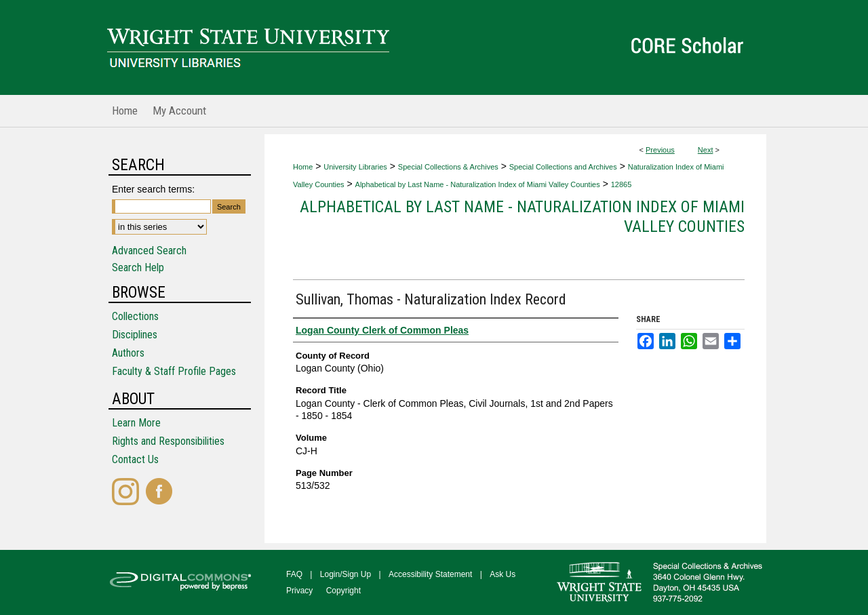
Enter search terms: (153, 189)
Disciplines (135, 335)
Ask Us (502, 574)
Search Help (138, 267)
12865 (622, 184)
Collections (135, 316)
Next (706, 150)
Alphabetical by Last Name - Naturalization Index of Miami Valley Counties (478, 184)
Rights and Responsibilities (168, 441)
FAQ (294, 574)
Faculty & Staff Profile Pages (174, 371)
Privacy (299, 591)
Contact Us (135, 459)
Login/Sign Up (346, 574)
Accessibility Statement (430, 574)
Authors (128, 353)
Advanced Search (149, 251)
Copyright (343, 591)
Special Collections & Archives (448, 167)
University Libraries (355, 167)
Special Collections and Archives (563, 167)
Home (303, 167)
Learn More (136, 423)
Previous (660, 150)
